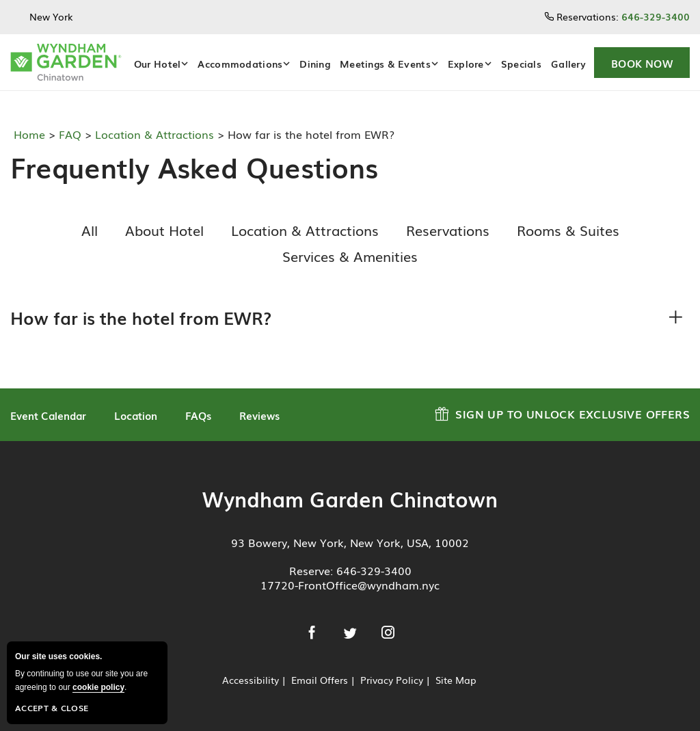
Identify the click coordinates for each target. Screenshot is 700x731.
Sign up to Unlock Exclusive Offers (562, 412)
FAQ (68, 134)
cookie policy (98, 687)
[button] (642, 63)
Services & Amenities (350, 256)
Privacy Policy (392, 680)
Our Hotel (158, 64)
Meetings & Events (385, 64)
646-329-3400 (374, 570)
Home (31, 134)
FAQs (198, 415)
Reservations (448, 230)
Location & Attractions (153, 134)
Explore (466, 64)
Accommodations (240, 64)
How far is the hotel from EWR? (141, 317)
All (90, 230)
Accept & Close (52, 708)
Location (136, 415)
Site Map (456, 680)
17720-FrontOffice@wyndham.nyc (350, 585)
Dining (315, 64)
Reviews (259, 415)
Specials (521, 64)
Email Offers (320, 680)
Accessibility (251, 680)
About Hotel (164, 230)
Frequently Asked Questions (189, 167)
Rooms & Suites (568, 230)
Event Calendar (48, 415)
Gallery (568, 64)
